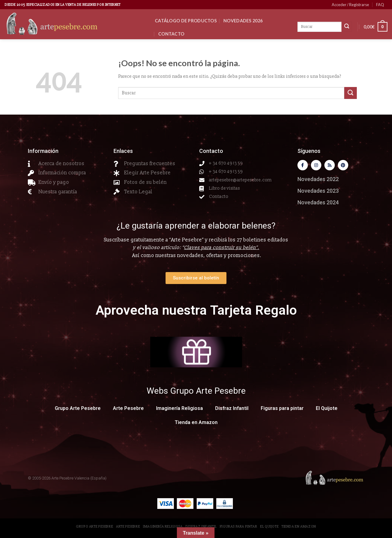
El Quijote (327, 410)
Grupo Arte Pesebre (78, 410)
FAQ (380, 5)
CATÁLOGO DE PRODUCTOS (186, 21)
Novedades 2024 (318, 204)
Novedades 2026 (243, 21)
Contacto (171, 34)
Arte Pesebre (128, 410)
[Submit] (350, 93)
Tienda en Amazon (196, 424)
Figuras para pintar (282, 410)
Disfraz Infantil (232, 410)
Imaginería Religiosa (179, 410)
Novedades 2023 (318, 192)
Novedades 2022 (318, 181)
